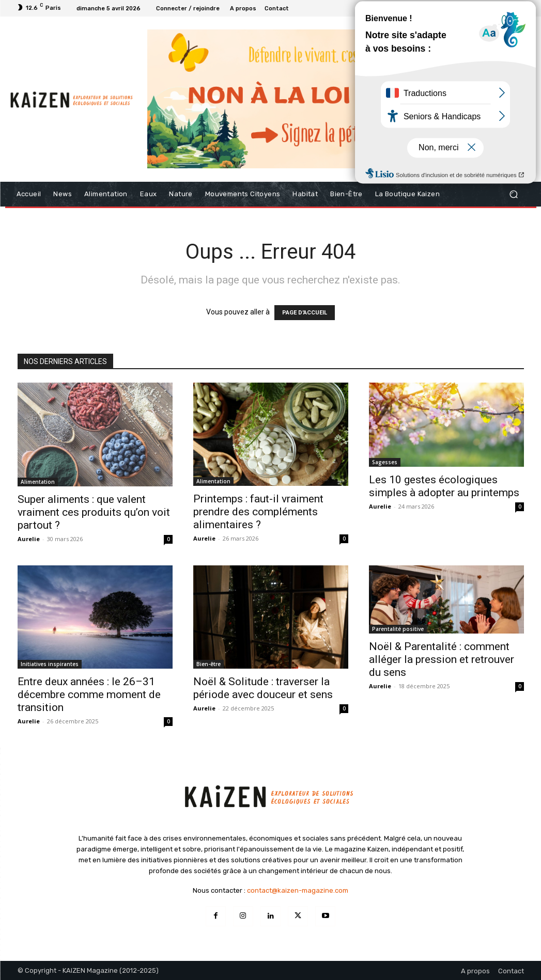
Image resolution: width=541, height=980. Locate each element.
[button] (514, 194)
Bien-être (208, 664)
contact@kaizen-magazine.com (298, 890)
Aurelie (29, 539)
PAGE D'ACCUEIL (305, 313)
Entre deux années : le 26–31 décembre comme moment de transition (89, 694)
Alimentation (38, 482)
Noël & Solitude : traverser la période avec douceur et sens (263, 688)
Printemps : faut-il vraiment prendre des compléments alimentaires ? (258, 512)
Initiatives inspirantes (50, 664)
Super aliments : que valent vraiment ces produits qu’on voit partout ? (94, 512)
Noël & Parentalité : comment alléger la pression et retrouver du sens (442, 659)
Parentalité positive (398, 629)
